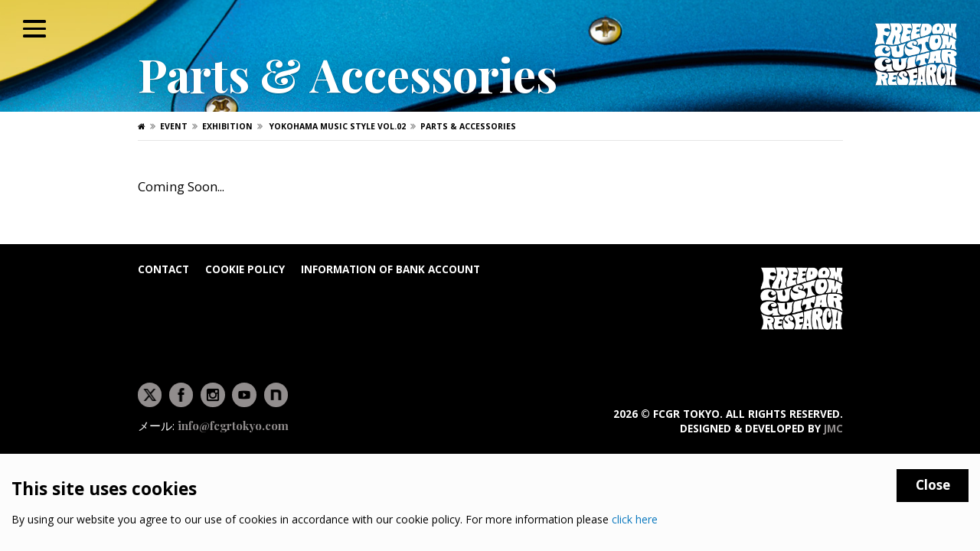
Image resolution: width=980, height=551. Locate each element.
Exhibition (227, 126)
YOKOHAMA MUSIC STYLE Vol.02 (336, 126)
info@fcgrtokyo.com (233, 426)
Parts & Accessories (468, 126)
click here (635, 519)
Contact (163, 269)
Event (174, 126)
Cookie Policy (245, 269)
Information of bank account (390, 269)
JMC (833, 429)
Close (933, 485)
